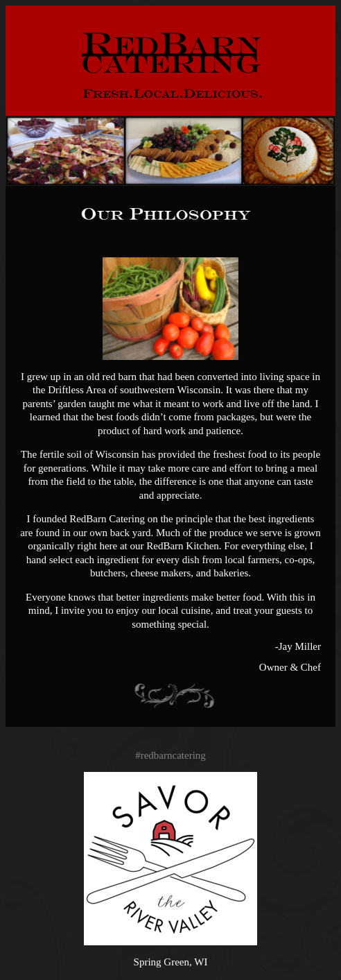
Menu (320, 21)
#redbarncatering (170, 755)
